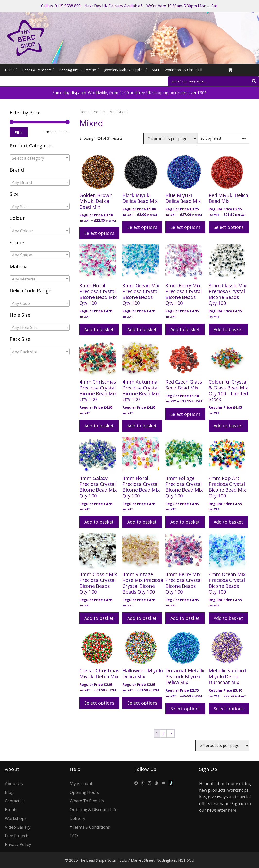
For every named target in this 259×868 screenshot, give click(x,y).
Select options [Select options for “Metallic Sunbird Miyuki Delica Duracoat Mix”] (229, 709)
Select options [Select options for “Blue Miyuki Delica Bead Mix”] (185, 227)
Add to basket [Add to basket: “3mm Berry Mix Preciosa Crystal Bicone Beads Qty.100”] (185, 329)
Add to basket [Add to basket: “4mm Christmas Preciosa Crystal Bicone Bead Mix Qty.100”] (99, 426)
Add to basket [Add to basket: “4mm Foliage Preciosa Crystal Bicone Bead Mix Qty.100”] (185, 522)
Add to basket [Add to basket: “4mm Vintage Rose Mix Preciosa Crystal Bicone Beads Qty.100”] (142, 618)
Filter (19, 132)
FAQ (74, 836)
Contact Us (15, 801)
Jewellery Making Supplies (126, 70)
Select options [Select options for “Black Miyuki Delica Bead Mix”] (142, 227)
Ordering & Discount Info (94, 809)
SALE (156, 70)
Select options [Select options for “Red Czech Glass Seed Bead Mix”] (185, 414)
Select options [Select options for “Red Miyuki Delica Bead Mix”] (229, 227)
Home (11, 70)
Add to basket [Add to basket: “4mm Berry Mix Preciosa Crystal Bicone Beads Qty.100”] (185, 618)
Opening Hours (84, 792)
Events (11, 809)
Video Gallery (18, 827)
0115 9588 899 (68, 6)
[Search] (254, 81)
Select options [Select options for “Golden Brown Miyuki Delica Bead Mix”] (99, 233)
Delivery (78, 818)
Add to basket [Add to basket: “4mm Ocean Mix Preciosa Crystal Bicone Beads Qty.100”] (228, 618)
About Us (14, 783)
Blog (9, 792)
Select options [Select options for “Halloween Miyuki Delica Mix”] (142, 703)
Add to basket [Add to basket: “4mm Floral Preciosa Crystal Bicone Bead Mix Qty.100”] (142, 522)
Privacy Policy (18, 844)
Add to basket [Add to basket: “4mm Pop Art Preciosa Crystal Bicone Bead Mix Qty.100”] (228, 522)
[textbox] (40, 158)
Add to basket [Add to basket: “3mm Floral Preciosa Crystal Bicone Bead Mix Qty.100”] (99, 329)
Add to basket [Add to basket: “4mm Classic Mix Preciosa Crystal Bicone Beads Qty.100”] (99, 618)
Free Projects (17, 836)
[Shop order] (223, 138)
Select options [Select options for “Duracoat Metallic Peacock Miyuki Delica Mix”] (185, 709)
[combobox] (40, 158)
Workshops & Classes (183, 70)
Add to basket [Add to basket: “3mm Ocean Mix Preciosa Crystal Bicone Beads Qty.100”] (142, 329)
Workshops (16, 818)
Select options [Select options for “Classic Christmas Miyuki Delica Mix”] (99, 703)
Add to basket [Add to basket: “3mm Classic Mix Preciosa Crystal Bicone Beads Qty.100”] (228, 329)
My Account (81, 783)
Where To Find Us (87, 801)
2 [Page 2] (163, 733)
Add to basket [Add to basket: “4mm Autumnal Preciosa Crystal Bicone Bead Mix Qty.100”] (142, 426)
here (232, 810)
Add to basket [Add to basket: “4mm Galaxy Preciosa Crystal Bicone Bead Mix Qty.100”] (99, 522)
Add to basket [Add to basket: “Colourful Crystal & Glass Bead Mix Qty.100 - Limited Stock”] (228, 426)
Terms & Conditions (91, 827)
